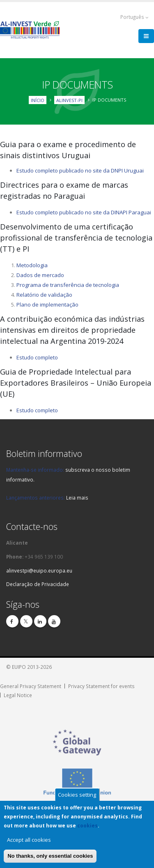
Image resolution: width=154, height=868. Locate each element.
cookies (87, 826)
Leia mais (77, 498)
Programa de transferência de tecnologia (68, 285)
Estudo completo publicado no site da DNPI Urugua (79, 170)
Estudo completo (37, 357)
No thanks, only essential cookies (50, 856)
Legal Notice (18, 695)
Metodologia (32, 265)
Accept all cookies (29, 840)
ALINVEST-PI (69, 100)
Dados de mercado (40, 275)
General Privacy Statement (31, 686)
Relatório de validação (44, 295)
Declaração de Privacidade (38, 584)
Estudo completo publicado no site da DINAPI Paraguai (84, 212)
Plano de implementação (47, 304)
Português (134, 17)
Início (38, 100)
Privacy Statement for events (101, 686)
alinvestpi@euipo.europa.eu (39, 570)
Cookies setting (77, 795)
